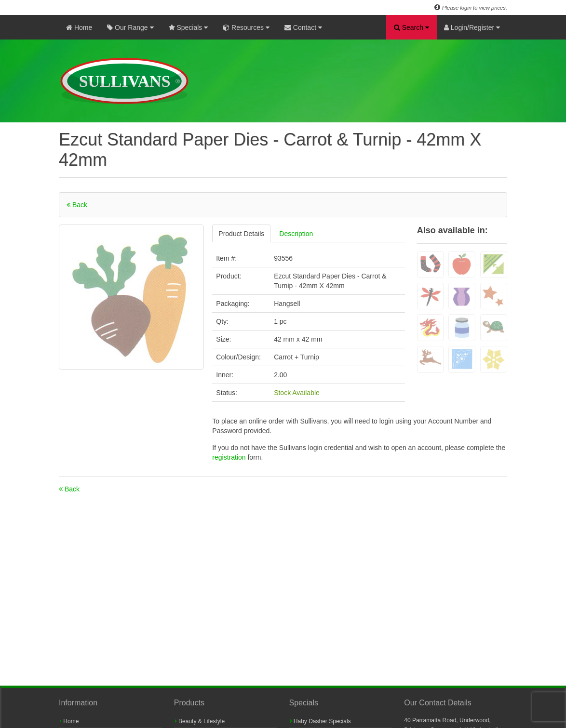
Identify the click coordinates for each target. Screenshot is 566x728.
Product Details (241, 234)
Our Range (130, 27)
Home (79, 27)
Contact (303, 27)
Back (77, 205)
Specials (189, 27)
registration (230, 457)
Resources (246, 27)
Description (296, 234)
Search (411, 27)
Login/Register (472, 27)
